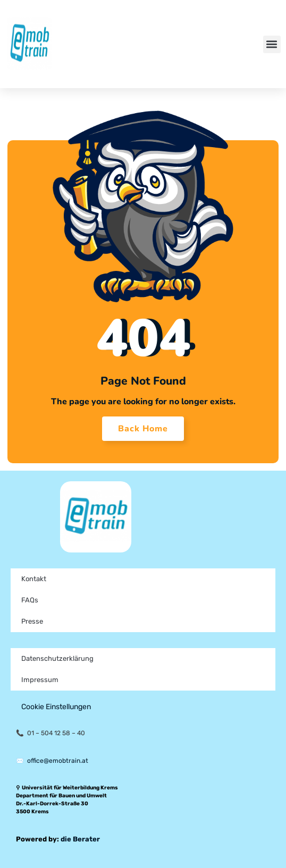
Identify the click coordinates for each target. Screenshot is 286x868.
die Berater (80, 839)
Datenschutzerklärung (57, 658)
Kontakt (34, 579)
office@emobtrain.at (58, 761)
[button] (272, 44)
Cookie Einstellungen (56, 707)
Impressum (40, 680)
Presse (32, 621)
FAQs (30, 600)
